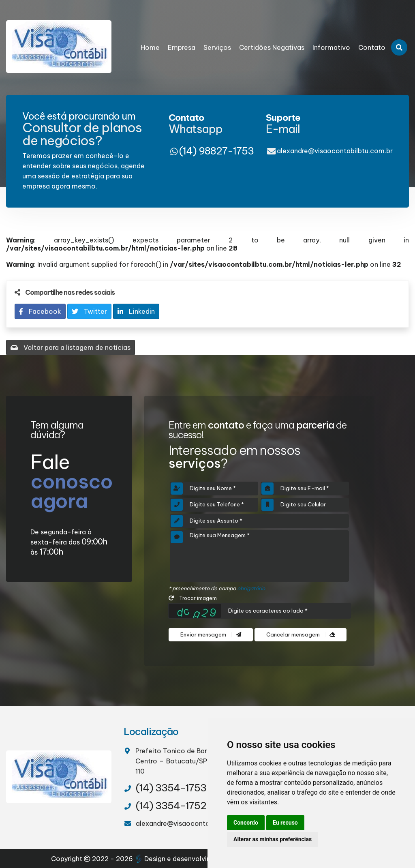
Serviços (217, 47)
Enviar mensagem (211, 635)
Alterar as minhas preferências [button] (273, 839)
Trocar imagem (193, 598)
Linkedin (136, 311)
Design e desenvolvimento (182, 859)
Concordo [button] (246, 823)
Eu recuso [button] (285, 823)
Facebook (40, 311)
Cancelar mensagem (301, 635)
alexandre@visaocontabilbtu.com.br (335, 151)
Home (150, 47)
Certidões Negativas (272, 47)
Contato (372, 47)
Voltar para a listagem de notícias (71, 347)
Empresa (182, 47)
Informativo (331, 47)
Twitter (89, 311)
